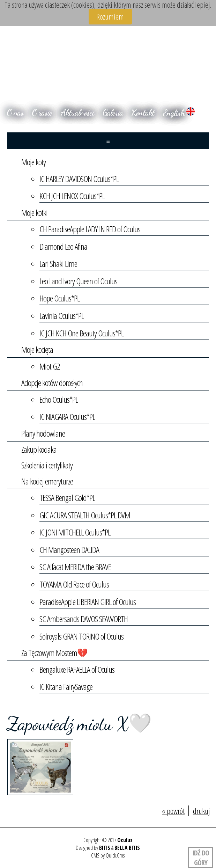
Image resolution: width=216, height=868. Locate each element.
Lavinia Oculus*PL (62, 316)
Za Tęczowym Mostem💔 (54, 653)
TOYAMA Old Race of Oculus (74, 584)
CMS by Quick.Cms (108, 855)
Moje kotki (34, 213)
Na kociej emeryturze (47, 481)
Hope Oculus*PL (59, 298)
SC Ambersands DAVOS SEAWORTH (84, 619)
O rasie (42, 112)
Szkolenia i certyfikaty (47, 465)
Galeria (113, 112)
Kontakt (143, 112)
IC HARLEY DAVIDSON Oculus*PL (79, 179)
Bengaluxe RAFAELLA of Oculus (77, 669)
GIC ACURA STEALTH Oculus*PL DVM (85, 515)
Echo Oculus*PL (59, 399)
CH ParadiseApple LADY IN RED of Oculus (90, 229)
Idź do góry (200, 858)
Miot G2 (50, 366)
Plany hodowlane (43, 433)
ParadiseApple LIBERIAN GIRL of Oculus (88, 602)
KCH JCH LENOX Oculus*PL (72, 196)
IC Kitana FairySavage (66, 687)
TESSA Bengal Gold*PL (67, 498)
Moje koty (33, 162)
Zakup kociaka (39, 449)
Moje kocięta (37, 349)
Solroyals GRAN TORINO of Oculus (81, 636)
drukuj (202, 811)
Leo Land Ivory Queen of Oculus (78, 281)
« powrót (173, 811)
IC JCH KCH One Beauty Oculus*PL (81, 333)
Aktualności (77, 112)
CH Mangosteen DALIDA (69, 550)
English (179, 113)
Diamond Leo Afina (63, 246)
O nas (15, 112)
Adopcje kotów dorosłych (52, 383)
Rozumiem (110, 17)
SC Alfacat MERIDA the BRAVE (75, 567)
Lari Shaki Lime (58, 264)
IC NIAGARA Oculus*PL (67, 417)
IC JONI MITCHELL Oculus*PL (75, 532)
